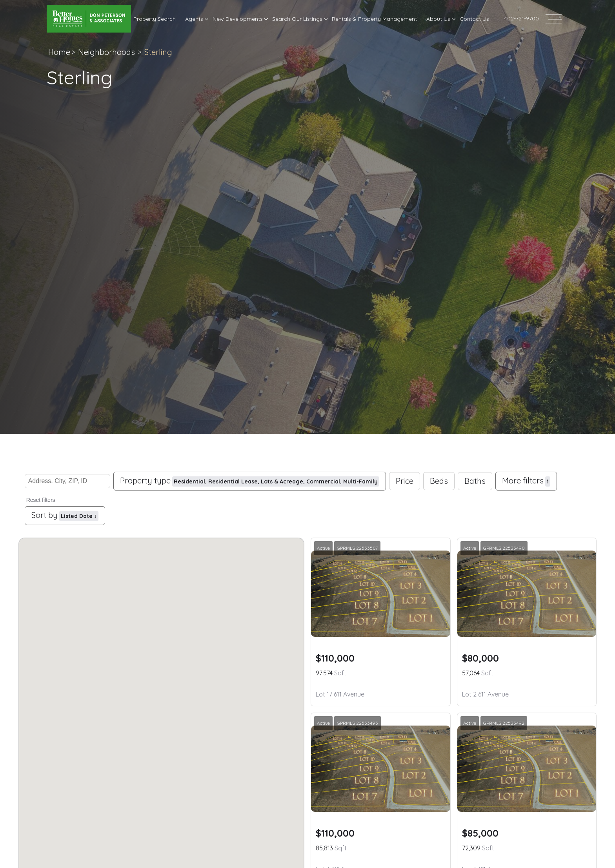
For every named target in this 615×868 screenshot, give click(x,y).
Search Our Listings (297, 19)
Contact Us (474, 19)
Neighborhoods (106, 52)
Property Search (155, 19)
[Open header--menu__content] (554, 19)
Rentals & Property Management (374, 19)
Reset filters (41, 500)
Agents (194, 19)
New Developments (238, 19)
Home (59, 52)
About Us (438, 19)
